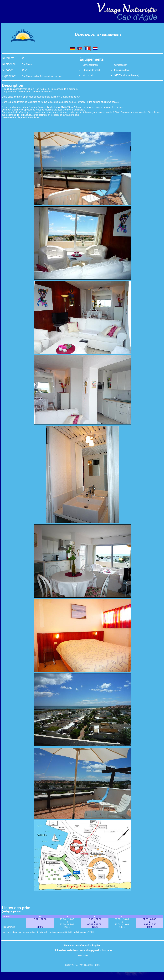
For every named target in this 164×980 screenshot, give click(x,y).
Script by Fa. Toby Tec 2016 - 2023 (83, 965)
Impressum (83, 956)
